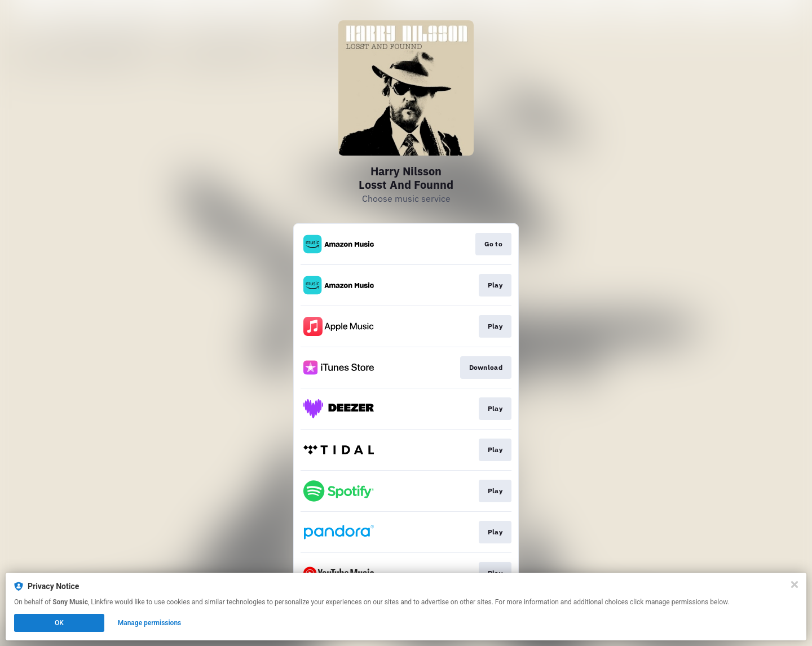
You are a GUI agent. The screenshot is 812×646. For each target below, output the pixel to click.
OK (59, 623)
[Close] (795, 585)
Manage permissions (150, 623)
